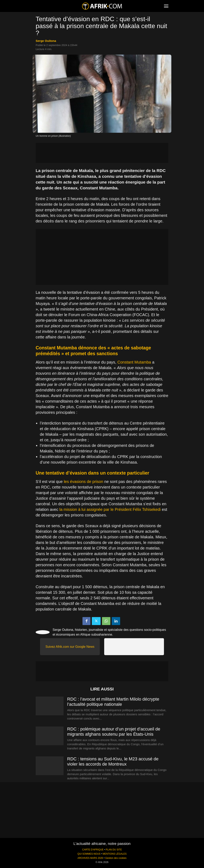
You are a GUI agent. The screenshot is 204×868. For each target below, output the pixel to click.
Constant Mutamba (134, 362)
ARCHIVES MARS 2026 (90, 858)
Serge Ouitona (46, 41)
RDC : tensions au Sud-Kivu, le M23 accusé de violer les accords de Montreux (113, 761)
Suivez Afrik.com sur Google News (70, 647)
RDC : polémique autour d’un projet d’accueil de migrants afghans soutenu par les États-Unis (114, 732)
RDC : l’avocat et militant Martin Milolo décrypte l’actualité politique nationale (113, 702)
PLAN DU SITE (114, 850)
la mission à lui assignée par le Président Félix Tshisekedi (110, 509)
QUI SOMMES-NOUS (89, 854)
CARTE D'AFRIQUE (93, 850)
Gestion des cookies (116, 858)
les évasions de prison (83, 482)
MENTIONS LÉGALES (115, 854)
